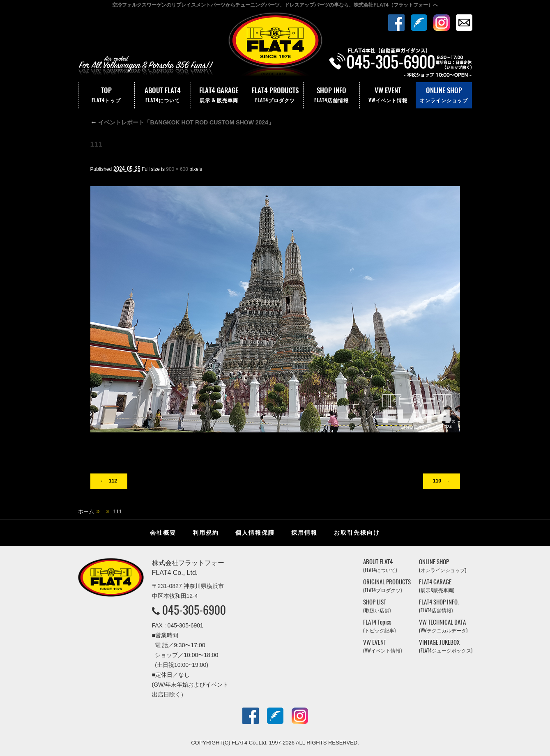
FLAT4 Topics (379, 626)
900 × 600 (177, 169)
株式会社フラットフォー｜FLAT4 (275, 46)
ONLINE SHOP (444, 95)
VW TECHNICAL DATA (443, 626)
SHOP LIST (377, 606)
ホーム (86, 511)
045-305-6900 (194, 610)
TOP (106, 95)
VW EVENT (388, 95)
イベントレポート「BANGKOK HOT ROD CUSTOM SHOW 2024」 (182, 122)
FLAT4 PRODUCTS (275, 95)
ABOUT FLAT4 (163, 95)
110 (437, 481)
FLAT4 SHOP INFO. (439, 606)
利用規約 (206, 533)
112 (113, 481)
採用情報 (304, 533)
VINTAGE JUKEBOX (446, 646)
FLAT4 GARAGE (219, 95)
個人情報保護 (255, 533)
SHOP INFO (331, 95)
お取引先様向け (357, 533)
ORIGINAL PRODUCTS (387, 586)
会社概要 (163, 533)
